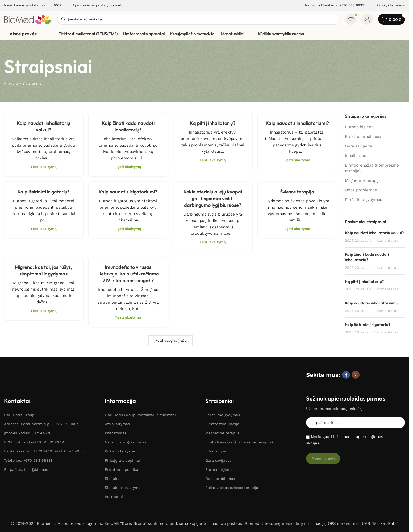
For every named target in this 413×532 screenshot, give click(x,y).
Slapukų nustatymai (123, 488)
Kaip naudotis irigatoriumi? (128, 192)
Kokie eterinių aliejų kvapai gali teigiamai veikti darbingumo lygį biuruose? (213, 198)
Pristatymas (116, 433)
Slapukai (113, 479)
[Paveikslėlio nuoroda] (28, 375)
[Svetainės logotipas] (28, 19)
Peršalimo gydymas (364, 200)
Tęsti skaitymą (43, 167)
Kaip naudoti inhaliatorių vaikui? (374, 233)
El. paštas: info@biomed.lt (28, 469)
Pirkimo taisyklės (120, 451)
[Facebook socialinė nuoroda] (346, 375)
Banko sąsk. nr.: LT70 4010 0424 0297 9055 (44, 451)
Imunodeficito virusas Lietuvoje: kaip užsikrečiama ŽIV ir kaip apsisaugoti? (128, 274)
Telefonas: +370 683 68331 (28, 460)
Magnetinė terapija (363, 180)
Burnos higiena (359, 127)
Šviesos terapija (297, 192)
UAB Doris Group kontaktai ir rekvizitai (140, 415)
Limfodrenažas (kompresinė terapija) (372, 168)
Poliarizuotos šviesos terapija (232, 488)
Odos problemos (361, 190)
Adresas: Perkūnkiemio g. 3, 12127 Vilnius (41, 424)
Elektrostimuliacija (363, 137)
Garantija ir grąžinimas (126, 442)
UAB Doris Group (19, 415)
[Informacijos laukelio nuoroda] (33, 5)
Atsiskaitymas (117, 424)
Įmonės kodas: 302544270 (28, 433)
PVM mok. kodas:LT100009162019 (34, 442)
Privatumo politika (122, 469)
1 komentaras (386, 240)
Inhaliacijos (356, 156)
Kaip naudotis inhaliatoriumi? (297, 123)
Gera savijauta (358, 146)
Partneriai (114, 497)
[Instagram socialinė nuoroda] (356, 375)
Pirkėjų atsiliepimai (122, 460)
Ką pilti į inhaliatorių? (213, 123)
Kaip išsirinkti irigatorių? (44, 192)
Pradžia (11, 83)
